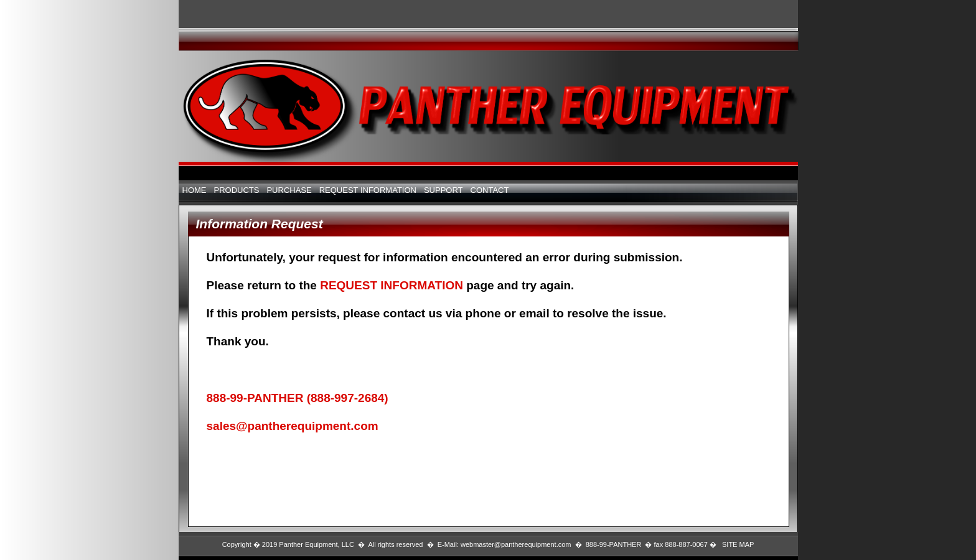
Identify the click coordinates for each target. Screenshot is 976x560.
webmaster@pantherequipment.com (516, 544)
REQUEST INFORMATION (393, 285)
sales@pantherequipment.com (293, 426)
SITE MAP (738, 544)
